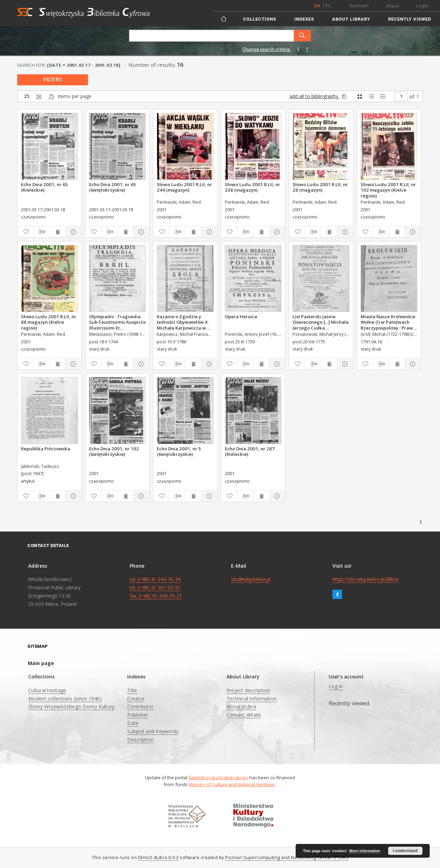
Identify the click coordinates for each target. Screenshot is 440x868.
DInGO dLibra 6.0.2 (158, 858)
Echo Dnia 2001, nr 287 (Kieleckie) (250, 451)
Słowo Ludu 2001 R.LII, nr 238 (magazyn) (252, 187)
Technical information (252, 699)
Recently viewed (410, 19)
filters (53, 80)
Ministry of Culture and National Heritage (232, 784)
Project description (248, 690)
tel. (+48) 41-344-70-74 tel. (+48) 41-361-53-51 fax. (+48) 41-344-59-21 (156, 587)
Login (422, 6)
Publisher (138, 715)
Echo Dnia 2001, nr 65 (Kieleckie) (45, 187)
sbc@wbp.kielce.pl (251, 579)
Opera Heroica (241, 317)
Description (140, 740)
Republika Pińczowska (46, 449)
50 (39, 97)
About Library (351, 19)
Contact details (244, 715)
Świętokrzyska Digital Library (218, 778)
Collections (260, 19)
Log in (336, 686)
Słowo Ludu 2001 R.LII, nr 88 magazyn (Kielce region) (49, 322)
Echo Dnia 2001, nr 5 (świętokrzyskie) (179, 451)
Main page (41, 663)
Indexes (304, 19)
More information (365, 851)
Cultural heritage (47, 690)
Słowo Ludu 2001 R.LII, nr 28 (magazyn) (320, 187)
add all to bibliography (319, 96)
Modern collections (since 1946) (65, 699)
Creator (136, 699)
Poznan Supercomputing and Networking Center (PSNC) (287, 858)
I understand (405, 851)
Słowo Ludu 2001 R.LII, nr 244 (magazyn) (184, 187)
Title (132, 690)
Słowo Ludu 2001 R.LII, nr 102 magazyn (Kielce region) (388, 190)
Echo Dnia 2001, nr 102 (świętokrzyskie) (114, 451)
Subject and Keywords (153, 731)
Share (393, 6)
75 (51, 97)
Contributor (140, 706)
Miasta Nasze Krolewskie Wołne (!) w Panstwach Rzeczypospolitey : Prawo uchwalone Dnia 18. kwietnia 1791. (388, 322)
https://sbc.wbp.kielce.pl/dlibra (365, 579)
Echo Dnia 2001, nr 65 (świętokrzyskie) (113, 187)
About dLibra (241, 706)
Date (133, 723)
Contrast (359, 6)
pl (328, 6)
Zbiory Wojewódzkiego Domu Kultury (71, 706)
